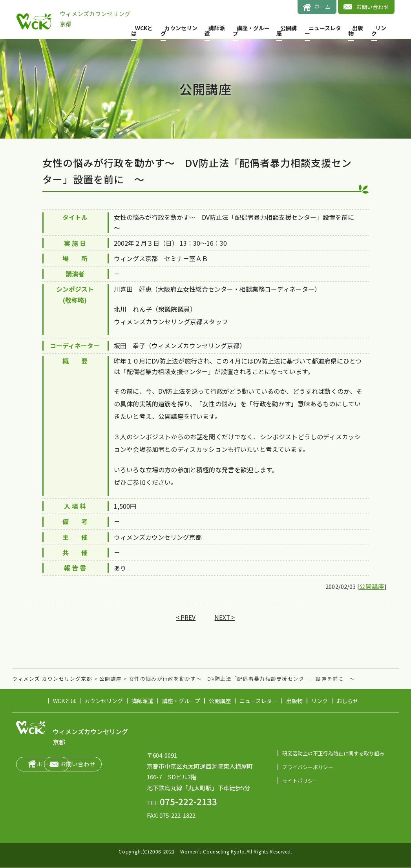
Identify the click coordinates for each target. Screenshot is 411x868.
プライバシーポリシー (308, 767)
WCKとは (142, 31)
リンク (379, 31)
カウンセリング (179, 31)
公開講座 (287, 31)
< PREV (185, 618)
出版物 (356, 31)
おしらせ (347, 701)
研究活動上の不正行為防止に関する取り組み (333, 753)
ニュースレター (323, 31)
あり (120, 568)
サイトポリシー (300, 781)
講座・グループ (251, 31)
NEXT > (225, 618)
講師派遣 (215, 31)
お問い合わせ (373, 7)
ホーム (322, 7)
